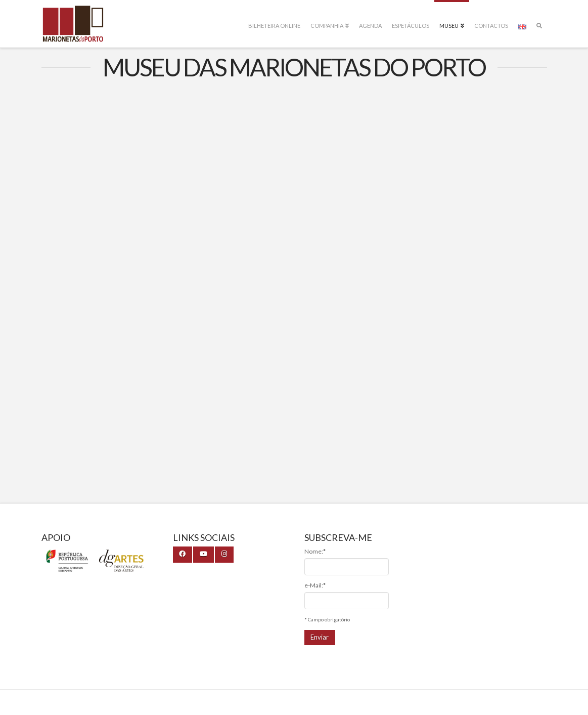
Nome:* (315, 551)
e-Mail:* (315, 585)
